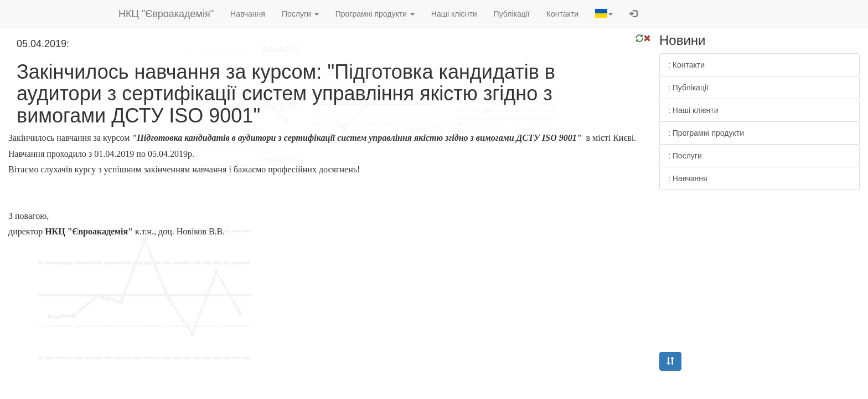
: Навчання (688, 178)
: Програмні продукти (706, 133)
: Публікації (688, 88)
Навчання (248, 14)
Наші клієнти (454, 14)
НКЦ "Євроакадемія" (166, 14)
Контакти (562, 14)
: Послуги (685, 156)
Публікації (512, 14)
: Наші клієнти (693, 110)
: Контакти (686, 65)
